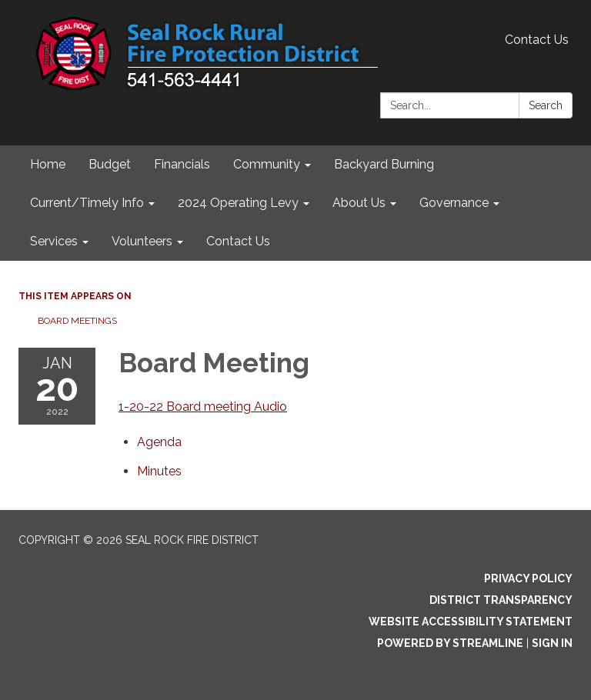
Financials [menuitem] (182, 164)
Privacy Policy (528, 578)
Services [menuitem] (54, 241)
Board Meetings (77, 321)
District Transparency (501, 600)
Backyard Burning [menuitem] (384, 164)
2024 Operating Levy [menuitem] (238, 203)
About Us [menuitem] (359, 203)
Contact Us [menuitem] (238, 241)
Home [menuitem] (48, 164)
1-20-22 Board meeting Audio (203, 407)
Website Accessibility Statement (471, 622)
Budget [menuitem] (110, 164)
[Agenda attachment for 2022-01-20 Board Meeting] (159, 442)
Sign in (552, 643)
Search (546, 105)
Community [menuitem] (267, 164)
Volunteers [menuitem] (142, 241)
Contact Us (537, 40)
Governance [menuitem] (454, 203)
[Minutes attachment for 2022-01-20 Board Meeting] (159, 471)
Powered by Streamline (450, 643)
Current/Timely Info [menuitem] (87, 203)
